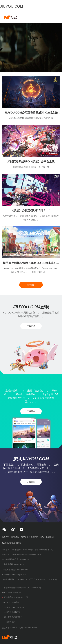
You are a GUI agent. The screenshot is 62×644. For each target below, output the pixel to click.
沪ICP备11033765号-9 (10, 602)
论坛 (42, 537)
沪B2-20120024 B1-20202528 (13, 607)
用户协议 (25, 537)
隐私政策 (15, 537)
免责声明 (5, 537)
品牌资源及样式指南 (13, 543)
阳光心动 (50, 537)
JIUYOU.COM (12, 6)
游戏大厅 (34, 537)
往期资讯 (31, 285)
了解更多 (31, 326)
